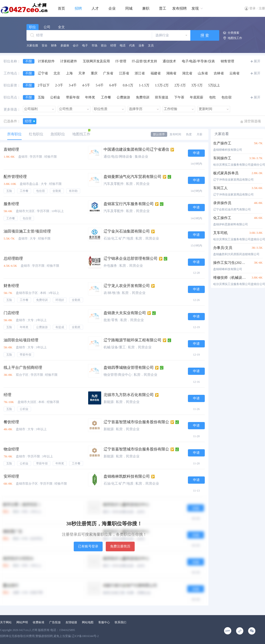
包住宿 (226, 97)
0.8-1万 (128, 85)
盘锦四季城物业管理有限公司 (129, 368)
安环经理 (11, 476)
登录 (252, 8)
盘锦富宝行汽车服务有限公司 (129, 204)
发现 (195, 8)
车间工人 (220, 188)
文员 (151, 46)
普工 (163, 8)
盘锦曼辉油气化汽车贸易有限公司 (132, 177)
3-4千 (73, 85)
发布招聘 (179, 8)
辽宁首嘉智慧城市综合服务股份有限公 (136, 422)
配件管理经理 (15, 177)
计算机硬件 (69, 61)
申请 (196, 153)
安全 (45, 46)
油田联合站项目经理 (21, 340)
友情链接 (71, 622)
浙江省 (140, 73)
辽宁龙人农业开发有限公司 (127, 286)
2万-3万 (180, 85)
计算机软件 (46, 61)
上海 (69, 73)
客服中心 (104, 622)
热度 (189, 134)
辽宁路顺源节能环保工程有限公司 (132, 340)
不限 (29, 61)
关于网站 (6, 622)
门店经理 (11, 313)
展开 (257, 61)
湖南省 (171, 73)
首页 (61, 8)
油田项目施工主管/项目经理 (27, 231)
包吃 (212, 97)
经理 (113, 46)
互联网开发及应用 (96, 61)
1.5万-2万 (162, 85)
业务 (141, 46)
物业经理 (11, 449)
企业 (112, 8)
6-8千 (113, 85)
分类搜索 (233, 33)
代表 (132, 46)
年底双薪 (197, 97)
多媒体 (65, 46)
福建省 (156, 73)
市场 (94, 46)
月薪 (199, 134)
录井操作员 (222, 203)
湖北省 (187, 73)
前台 (104, 46)
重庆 (94, 73)
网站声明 (22, 622)
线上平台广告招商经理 (23, 368)
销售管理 (227, 61)
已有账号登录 (88, 546)
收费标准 (39, 622)
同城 (129, 8)
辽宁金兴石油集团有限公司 (127, 231)
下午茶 (179, 97)
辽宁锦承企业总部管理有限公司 (131, 258)
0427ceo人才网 (28, 630)
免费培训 (143, 97)
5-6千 (100, 85)
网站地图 (88, 622)
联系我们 (120, 622)
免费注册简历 (120, 546)
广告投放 (55, 622)
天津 (82, 73)
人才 (95, 8)
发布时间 (175, 134)
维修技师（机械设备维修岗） (229, 278)
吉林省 (219, 73)
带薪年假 (73, 97)
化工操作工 (222, 218)
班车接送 (162, 97)
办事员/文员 (223, 248)
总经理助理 (13, 258)
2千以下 (44, 85)
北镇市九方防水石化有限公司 (129, 395)
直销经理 (11, 149)
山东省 (203, 73)
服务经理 (11, 204)
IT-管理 (121, 61)
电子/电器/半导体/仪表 (199, 61)
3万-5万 (197, 85)
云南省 (234, 73)
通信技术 (169, 61)
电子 (85, 46)
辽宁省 (43, 73)
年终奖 (90, 97)
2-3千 (59, 85)
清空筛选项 (252, 121)
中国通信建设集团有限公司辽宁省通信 (136, 149)
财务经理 (11, 286)
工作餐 (106, 97)
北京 (57, 73)
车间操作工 (222, 158)
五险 (41, 97)
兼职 (146, 8)
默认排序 (159, 134)
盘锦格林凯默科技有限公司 (127, 476)
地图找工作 (235, 38)
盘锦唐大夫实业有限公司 (125, 313)
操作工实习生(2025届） (229, 263)
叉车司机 (220, 233)
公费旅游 (123, 97)
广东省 (108, 73)
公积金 (55, 97)
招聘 (78, 8)
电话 (123, 46)
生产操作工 (222, 143)
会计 (76, 46)
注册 (262, 8)
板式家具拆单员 (226, 173)
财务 (54, 46)
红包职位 (36, 134)
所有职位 (14, 134)
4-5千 (86, 85)
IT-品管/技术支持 (144, 61)
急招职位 (58, 134)
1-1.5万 (144, 85)
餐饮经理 (11, 422)
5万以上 (214, 85)
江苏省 (124, 73)
